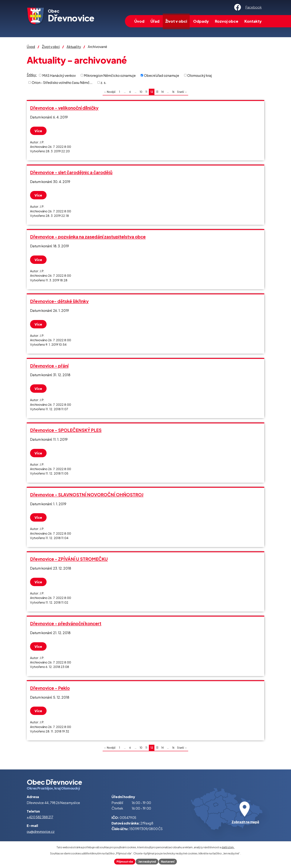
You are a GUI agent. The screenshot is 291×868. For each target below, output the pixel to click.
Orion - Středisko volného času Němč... (62, 82)
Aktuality (74, 47)
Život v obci (176, 21)
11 (146, 92)
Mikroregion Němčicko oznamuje (110, 75)
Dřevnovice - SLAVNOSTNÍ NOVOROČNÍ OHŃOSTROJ (87, 495)
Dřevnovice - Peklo (50, 688)
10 (141, 92)
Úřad (155, 21)
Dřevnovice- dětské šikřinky (59, 301)
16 (173, 92)
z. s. (103, 82)
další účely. (228, 847)
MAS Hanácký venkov (59, 75)
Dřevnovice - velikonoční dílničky (64, 108)
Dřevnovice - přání (49, 366)
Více (39, 131)
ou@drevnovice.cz (41, 831)
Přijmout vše (124, 861)
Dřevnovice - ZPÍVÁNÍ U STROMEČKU (69, 559)
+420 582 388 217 (40, 817)
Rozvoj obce (227, 21)
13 (157, 92)
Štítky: (32, 75)
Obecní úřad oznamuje (162, 75)
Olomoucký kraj (200, 75)
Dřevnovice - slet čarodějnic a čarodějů (71, 172)
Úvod (139, 21)
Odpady (201, 21)
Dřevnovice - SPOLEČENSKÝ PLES (66, 430)
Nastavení (168, 861)
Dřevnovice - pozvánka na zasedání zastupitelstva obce (88, 237)
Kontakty (253, 21)
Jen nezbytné (147, 861)
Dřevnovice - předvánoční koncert (66, 623)
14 (162, 92)
